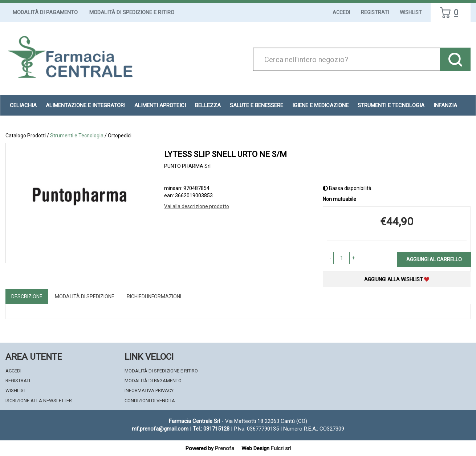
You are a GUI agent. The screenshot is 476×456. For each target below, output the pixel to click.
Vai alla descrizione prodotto (197, 206)
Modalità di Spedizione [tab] (85, 296)
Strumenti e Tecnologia (391, 105)
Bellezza (208, 105)
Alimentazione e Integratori (86, 105)
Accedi (341, 12)
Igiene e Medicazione (320, 105)
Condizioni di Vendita (150, 401)
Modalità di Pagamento (45, 12)
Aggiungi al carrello (434, 259)
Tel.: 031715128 (211, 429)
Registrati (375, 12)
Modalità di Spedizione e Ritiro (132, 12)
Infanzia (445, 105)
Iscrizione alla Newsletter (39, 401)
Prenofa (225, 448)
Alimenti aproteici (160, 105)
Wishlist (411, 12)
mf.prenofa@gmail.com (160, 429)
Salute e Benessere (257, 105)
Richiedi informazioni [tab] (154, 296)
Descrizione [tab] (27, 296)
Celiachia (23, 105)
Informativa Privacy (149, 390)
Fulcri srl (281, 448)
